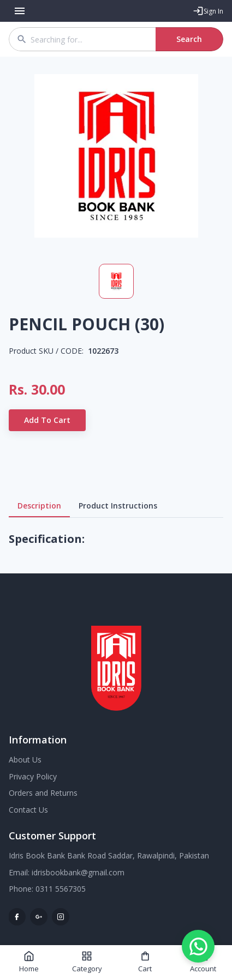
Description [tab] (39, 506)
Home (29, 962)
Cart (145, 962)
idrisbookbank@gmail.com (78, 872)
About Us (25, 760)
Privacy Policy (33, 776)
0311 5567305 (61, 889)
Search (189, 39)
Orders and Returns (43, 793)
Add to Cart (47, 420)
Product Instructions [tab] (118, 506)
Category (87, 962)
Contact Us (28, 810)
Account (203, 962)
